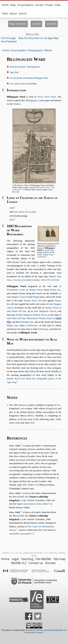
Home (5, 5)
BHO (31, 416)
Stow (57, 5)
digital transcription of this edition (33, 504)
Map (13, 5)
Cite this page (8, 38)
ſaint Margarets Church (45, 311)
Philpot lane (13, 325)
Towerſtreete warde (16, 290)
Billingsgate (31, 100)
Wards (48, 50)
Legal (15, 559)
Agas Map (14, 72)
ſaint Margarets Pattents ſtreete (33, 315)
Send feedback (9, 41)
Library (39, 5)
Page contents (18, 24)
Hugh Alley (50, 250)
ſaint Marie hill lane (16, 318)
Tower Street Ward (47, 97)
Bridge (36, 297)
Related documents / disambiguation (25, 67)
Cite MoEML (43, 559)
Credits (36, 24)
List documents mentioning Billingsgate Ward (29, 78)
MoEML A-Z (19, 563)
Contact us (36, 563)
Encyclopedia (25, 5)
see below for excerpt (25, 212)
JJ (32, 423)
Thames (17, 104)
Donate (50, 563)
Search (23, 13)
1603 (19, 485)
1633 (11, 220)
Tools (5, 13)
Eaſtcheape (43, 329)
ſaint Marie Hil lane (17, 311)
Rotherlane (33, 325)
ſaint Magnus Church (17, 297)
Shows (49, 5)
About (13, 13)
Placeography (35, 50)
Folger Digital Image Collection (45, 256)
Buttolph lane (27, 322)
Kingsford (51, 409)
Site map (59, 559)
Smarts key (55, 290)
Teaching (27, 559)
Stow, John (15, 446)
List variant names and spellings (23, 84)
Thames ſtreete (36, 290)
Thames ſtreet (30, 301)
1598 (11, 208)
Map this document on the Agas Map (38, 38)
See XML (51, 24)
